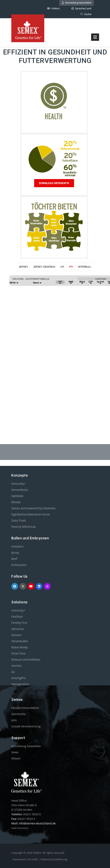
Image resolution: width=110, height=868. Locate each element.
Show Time (18, 653)
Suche (86, 14)
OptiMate (17, 496)
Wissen (16, 758)
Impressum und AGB (25, 859)
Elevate (16, 502)
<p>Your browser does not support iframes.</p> (55, 348)
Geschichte (18, 714)
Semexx (16, 635)
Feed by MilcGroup (23, 527)
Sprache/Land (81, 8)
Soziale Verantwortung (26, 726)
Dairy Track (19, 520)
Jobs (14, 720)
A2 (13, 672)
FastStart (17, 617)
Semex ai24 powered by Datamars (33, 508)
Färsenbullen (20, 641)
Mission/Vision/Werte (25, 708)
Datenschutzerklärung (54, 859)
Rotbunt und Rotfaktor (26, 660)
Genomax (18, 629)
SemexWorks (20, 490)
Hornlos (16, 666)
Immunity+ (18, 484)
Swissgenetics (20, 684)
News (15, 752)
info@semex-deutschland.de (37, 823)
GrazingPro (19, 678)
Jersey (15, 553)
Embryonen (19, 565)
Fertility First (19, 623)
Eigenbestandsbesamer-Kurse (31, 514)
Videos (53, 8)
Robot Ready (20, 647)
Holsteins (17, 546)
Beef (14, 559)
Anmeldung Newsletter (77, 3)
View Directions (20, 828)
